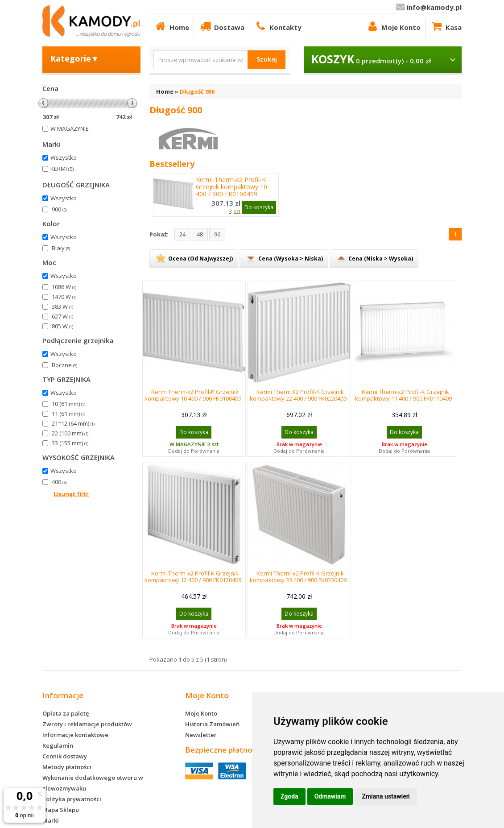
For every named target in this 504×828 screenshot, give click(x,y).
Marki (51, 820)
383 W (62, 306)
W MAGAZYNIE (70, 128)
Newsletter (201, 735)
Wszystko (64, 157)
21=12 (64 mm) (73, 423)
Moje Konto (393, 26)
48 (200, 234)
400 (59, 482)
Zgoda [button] (289, 796)
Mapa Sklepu (61, 810)
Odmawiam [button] (330, 796)
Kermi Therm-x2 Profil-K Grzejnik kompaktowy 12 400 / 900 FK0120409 (193, 577)
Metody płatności (67, 767)
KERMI (62, 169)
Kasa (446, 26)
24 (182, 234)
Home (171, 26)
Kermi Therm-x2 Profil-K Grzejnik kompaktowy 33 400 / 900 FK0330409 (298, 577)
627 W (62, 316)
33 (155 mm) (70, 443)
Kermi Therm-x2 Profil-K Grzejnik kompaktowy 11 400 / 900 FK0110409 (403, 395)
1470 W (64, 297)
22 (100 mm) (70, 433)
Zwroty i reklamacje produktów (87, 724)
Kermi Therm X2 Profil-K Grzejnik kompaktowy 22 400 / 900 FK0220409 (298, 395)
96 (217, 234)
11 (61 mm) (68, 414)
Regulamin (58, 745)
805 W (62, 326)
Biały (61, 248)
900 (59, 209)
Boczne (64, 365)
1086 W (64, 287)
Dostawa (221, 26)
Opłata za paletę (66, 713)
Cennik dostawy (65, 756)
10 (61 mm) (68, 404)
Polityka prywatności (72, 799)
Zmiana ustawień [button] (386, 796)
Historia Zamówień (212, 724)
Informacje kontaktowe (75, 735)
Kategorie (75, 58)
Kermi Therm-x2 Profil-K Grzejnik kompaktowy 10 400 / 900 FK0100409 (231, 187)
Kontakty (278, 26)
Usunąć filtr (71, 494)
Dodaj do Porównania (194, 451)
